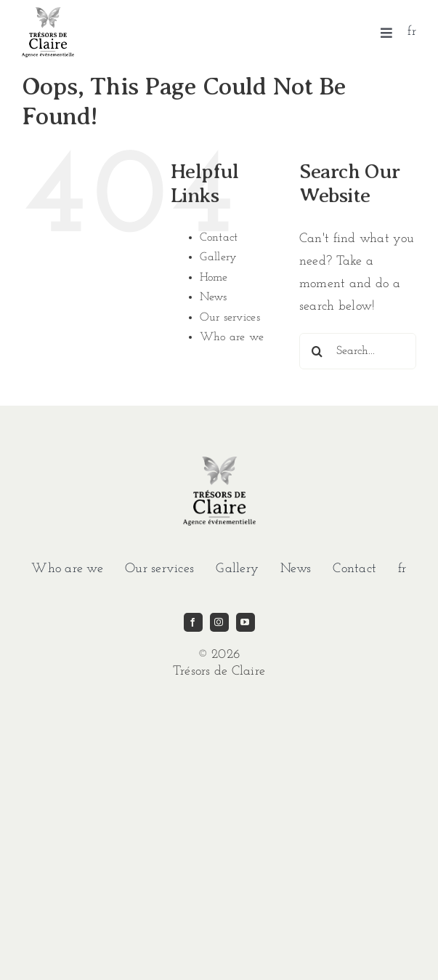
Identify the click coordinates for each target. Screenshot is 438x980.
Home (214, 278)
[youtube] (246, 622)
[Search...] (358, 351)
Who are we (232, 337)
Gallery (219, 257)
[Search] (317, 351)
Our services (230, 318)
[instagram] (219, 622)
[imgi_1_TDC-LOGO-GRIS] (48, 13)
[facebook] (193, 622)
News (214, 297)
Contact (219, 238)
